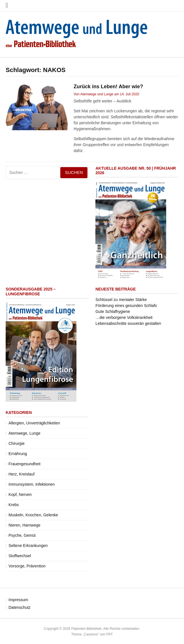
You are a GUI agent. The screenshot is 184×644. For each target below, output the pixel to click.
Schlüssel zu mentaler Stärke (121, 300)
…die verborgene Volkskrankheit (124, 317)
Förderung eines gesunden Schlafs (126, 306)
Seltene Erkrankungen (28, 546)
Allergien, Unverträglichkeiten (34, 423)
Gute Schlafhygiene (113, 312)
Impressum (18, 600)
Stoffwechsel (20, 556)
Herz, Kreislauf (22, 474)
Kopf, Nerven (20, 494)
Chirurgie (17, 443)
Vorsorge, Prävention (27, 566)
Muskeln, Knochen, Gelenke (33, 515)
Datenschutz (20, 607)
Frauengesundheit (24, 464)
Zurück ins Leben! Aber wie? (108, 87)
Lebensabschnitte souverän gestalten (128, 323)
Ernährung (18, 454)
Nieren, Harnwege (24, 525)
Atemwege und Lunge (97, 94)
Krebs (14, 505)
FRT (109, 634)
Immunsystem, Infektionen (32, 484)
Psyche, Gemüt (22, 535)
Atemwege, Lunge (24, 433)
